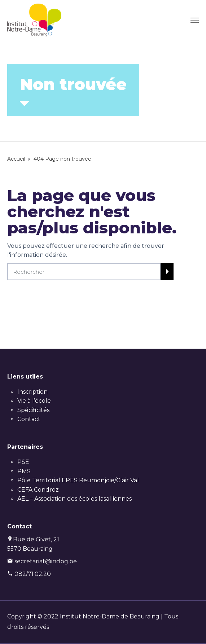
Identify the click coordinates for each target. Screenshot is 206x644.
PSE (23, 462)
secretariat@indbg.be (46, 561)
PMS (24, 471)
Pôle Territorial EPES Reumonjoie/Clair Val (78, 480)
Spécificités (33, 410)
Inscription (32, 392)
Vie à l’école (34, 401)
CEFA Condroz (38, 490)
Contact (29, 419)
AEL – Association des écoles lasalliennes (74, 499)
